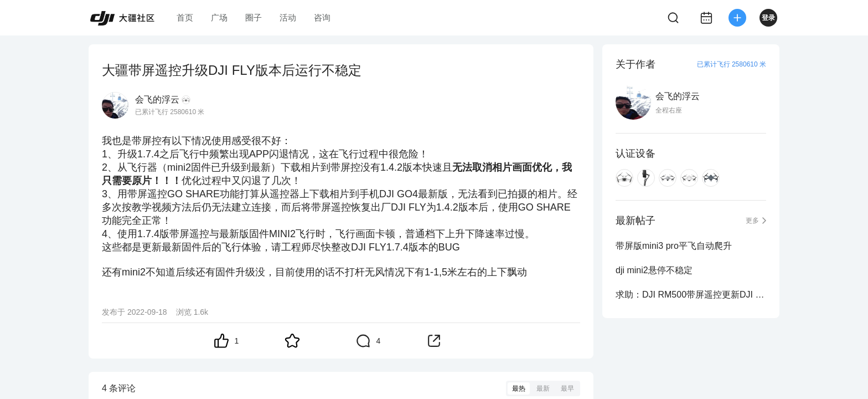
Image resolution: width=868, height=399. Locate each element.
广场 (219, 17)
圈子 (254, 17)
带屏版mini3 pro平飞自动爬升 (674, 246)
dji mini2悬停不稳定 (654, 270)
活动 (288, 17)
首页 (185, 17)
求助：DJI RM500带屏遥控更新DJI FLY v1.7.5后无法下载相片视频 (691, 295)
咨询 (322, 17)
